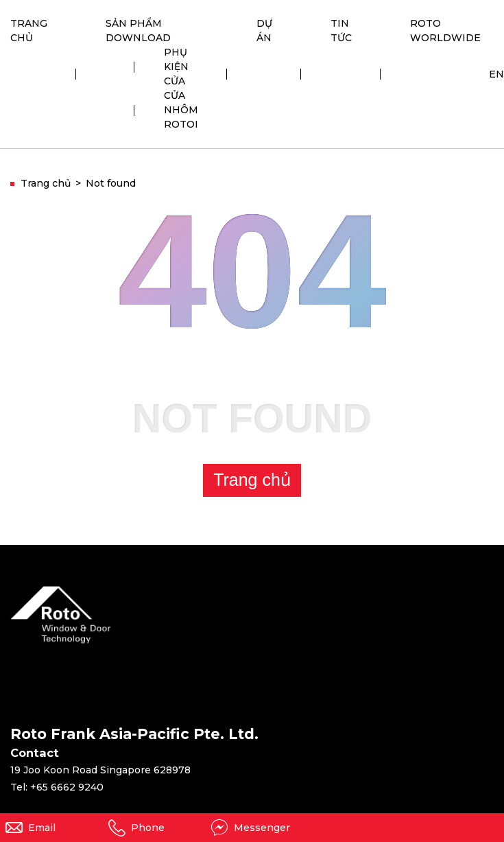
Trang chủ (252, 480)
